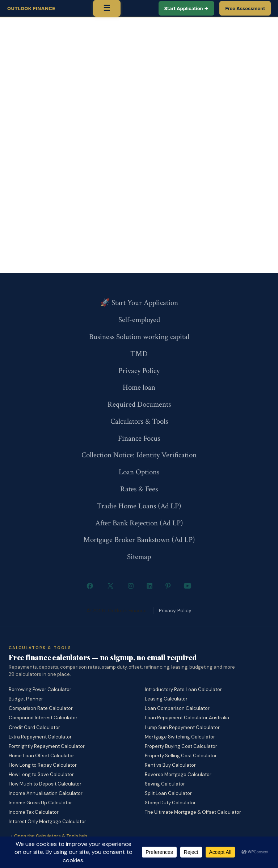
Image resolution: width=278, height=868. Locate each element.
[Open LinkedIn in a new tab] (149, 586)
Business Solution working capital (139, 337)
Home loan (139, 387)
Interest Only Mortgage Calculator (47, 822)
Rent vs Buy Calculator (170, 765)
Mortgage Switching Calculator (180, 737)
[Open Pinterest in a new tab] (168, 586)
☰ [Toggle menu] (107, 8)
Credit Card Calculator (34, 727)
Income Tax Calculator (34, 812)
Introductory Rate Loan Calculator (183, 689)
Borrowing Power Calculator (40, 689)
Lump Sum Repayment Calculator (182, 727)
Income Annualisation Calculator (46, 793)
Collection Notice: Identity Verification (139, 455)
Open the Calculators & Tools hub (51, 836)
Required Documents (139, 404)
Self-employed (139, 320)
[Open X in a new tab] (110, 586)
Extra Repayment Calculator (40, 737)
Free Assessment (245, 8)
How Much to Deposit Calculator (45, 784)
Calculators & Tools (139, 421)
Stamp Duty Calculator (170, 803)
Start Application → (187, 8)
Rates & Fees (139, 489)
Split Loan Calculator (168, 793)
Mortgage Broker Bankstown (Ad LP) (139, 540)
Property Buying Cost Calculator (181, 746)
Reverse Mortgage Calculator (178, 774)
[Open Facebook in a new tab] (90, 586)
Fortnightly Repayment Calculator (47, 746)
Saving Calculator (165, 784)
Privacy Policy (139, 371)
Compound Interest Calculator (43, 718)
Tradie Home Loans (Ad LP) (139, 506)
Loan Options (139, 472)
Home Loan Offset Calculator (41, 756)
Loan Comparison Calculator (177, 708)
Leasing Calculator (166, 699)
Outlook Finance (31, 8)
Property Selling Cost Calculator (181, 756)
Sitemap (139, 557)
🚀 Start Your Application (139, 303)
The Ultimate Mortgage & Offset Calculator (193, 812)
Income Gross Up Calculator (40, 803)
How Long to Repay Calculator (43, 765)
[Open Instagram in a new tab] (131, 586)
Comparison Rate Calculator (41, 708)
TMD (139, 354)
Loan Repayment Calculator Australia (187, 718)
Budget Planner (26, 699)
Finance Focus (139, 438)
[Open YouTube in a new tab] (187, 586)
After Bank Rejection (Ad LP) (139, 523)
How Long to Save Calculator (41, 774)
